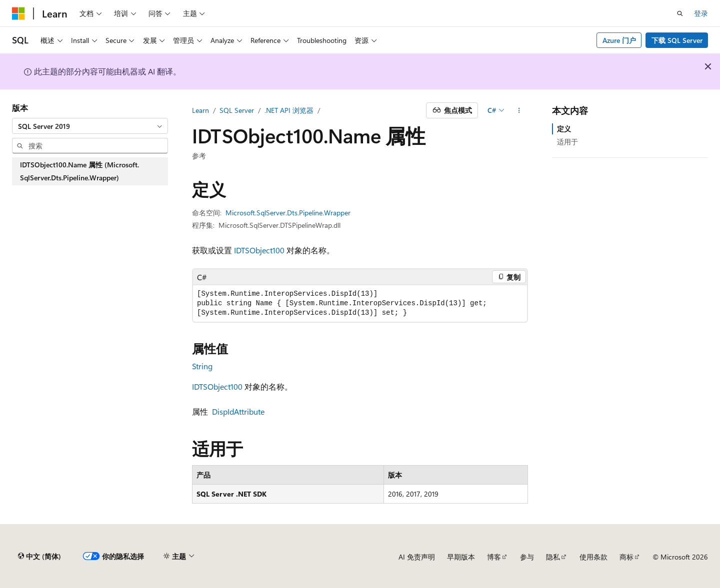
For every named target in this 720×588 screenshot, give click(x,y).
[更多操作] (519, 110)
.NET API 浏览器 (289, 110)
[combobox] (90, 126)
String (202, 366)
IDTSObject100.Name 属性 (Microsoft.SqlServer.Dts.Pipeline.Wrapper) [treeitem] (79, 171)
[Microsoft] (18, 13)
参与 (527, 557)
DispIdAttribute (238, 411)
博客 (494, 557)
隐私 (553, 557)
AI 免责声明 (417, 557)
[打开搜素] (680, 13)
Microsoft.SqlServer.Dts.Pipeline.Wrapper (288, 213)
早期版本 (461, 557)
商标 (626, 557)
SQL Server (237, 110)
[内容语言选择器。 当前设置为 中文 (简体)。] (39, 557)
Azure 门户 (619, 40)
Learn (200, 110)
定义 (564, 129)
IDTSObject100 (259, 250)
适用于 (567, 142)
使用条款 (593, 557)
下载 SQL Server (677, 40)
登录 (701, 13)
